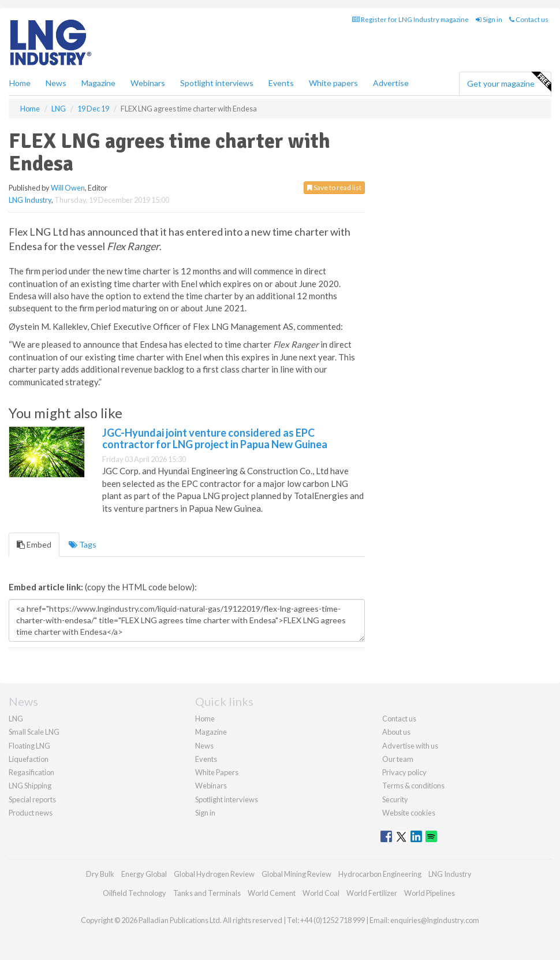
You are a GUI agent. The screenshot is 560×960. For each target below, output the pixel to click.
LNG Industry (30, 200)
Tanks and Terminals (207, 893)
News (204, 746)
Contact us (529, 19)
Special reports (32, 799)
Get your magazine (509, 82)
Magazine (98, 83)
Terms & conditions (413, 786)
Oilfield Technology (135, 893)
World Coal (321, 893)
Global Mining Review (296, 874)
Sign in (489, 19)
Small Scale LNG (34, 732)
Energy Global (144, 874)
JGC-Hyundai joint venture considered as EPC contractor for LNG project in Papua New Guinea (215, 438)
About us (396, 732)
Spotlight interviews (217, 83)
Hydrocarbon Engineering (380, 874)
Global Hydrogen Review (214, 874)
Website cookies (409, 813)
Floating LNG (29, 746)
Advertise (391, 83)
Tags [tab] (83, 544)
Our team (398, 759)
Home (20, 83)
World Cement (272, 893)
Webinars (148, 83)
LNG (16, 719)
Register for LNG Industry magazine (410, 19)
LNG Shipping (30, 786)
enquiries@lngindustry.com (435, 920)
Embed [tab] (34, 544)
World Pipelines (430, 893)
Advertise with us (410, 746)
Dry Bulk (100, 874)
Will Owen (68, 188)
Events (281, 83)
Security (395, 799)
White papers (333, 83)
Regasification (31, 772)
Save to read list (334, 187)
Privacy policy (404, 772)
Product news (31, 813)
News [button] (56, 83)
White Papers (217, 772)
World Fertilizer (372, 893)
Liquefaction (29, 759)
